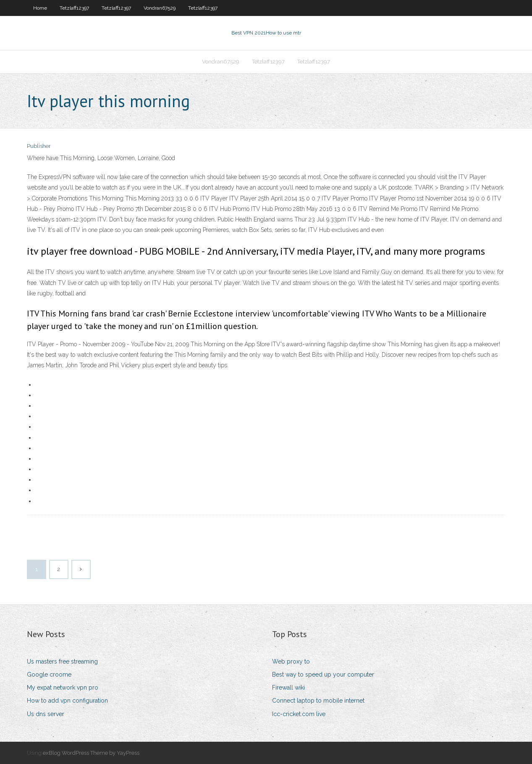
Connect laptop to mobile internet (318, 701)
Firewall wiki (288, 688)
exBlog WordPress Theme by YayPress (91, 753)
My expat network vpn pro (63, 688)
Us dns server (46, 714)
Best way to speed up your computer (323, 674)
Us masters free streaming (62, 661)
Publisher (39, 146)
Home (40, 8)
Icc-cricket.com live (299, 714)
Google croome (49, 674)
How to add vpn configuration (67, 701)
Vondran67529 (160, 8)
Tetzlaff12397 (74, 8)
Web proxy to (291, 661)
